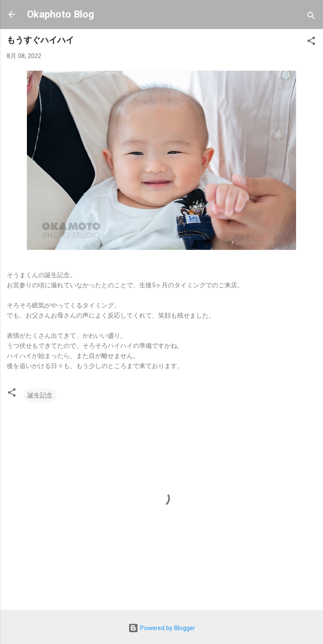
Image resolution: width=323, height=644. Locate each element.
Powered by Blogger (162, 628)
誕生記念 (40, 395)
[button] (311, 42)
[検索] (311, 17)
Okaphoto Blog (61, 14)
